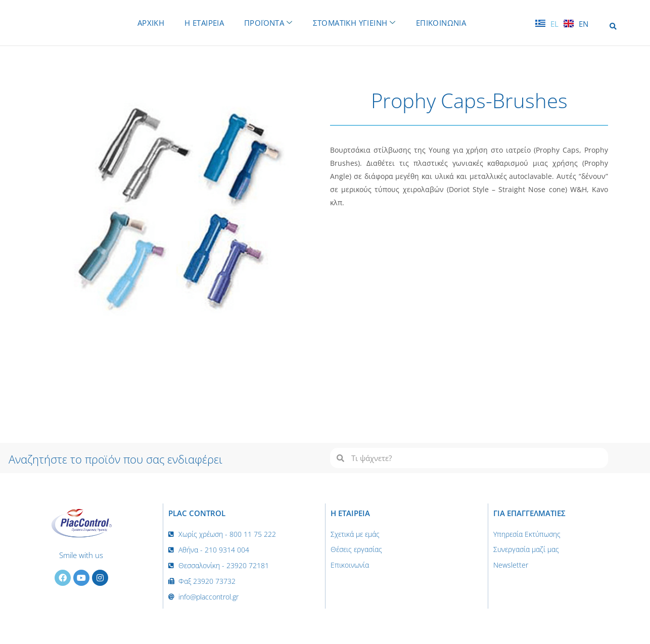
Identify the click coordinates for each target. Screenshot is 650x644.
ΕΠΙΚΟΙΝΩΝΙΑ (445, 22)
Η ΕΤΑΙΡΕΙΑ (202, 22)
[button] (613, 27)
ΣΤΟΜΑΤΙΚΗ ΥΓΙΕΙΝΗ (356, 22)
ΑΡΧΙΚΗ (147, 22)
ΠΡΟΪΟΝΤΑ (268, 22)
